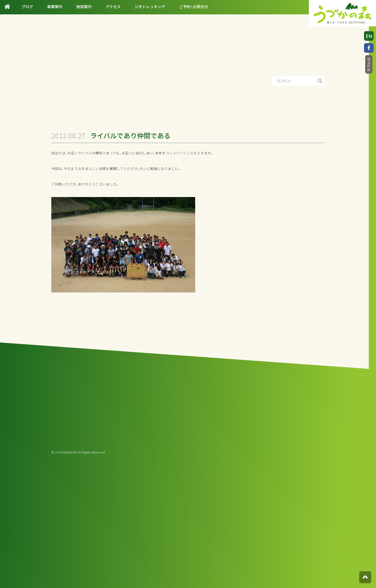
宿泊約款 (369, 65)
